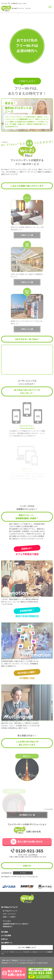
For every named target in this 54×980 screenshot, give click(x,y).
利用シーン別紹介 (9, 917)
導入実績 (4, 932)
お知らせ (4, 939)
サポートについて (9, 914)
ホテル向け (7, 921)
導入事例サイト (7, 943)
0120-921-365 (29, 851)
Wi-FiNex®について (10, 911)
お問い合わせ (6, 960)
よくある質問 (6, 935)
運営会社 (15, 960)
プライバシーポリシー (26, 960)
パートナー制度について (27, 947)
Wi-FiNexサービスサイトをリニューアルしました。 (20, 877)
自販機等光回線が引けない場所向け (16, 924)
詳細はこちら (26, 239)
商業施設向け (8, 926)
